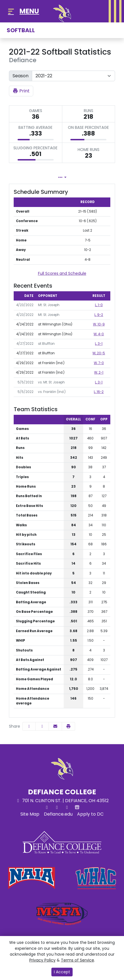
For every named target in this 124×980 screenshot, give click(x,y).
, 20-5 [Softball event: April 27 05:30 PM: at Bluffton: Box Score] (99, 353)
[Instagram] (67, 807)
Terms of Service (77, 960)
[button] (68, 726)
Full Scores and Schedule (62, 273)
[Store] (77, 807)
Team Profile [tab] (33, 177)
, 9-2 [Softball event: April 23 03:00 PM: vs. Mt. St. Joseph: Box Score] (99, 315)
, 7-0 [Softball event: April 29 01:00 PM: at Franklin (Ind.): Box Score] (99, 363)
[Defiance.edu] (58, 814)
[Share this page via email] (55, 726)
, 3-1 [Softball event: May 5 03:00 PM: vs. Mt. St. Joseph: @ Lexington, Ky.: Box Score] (99, 382)
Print (21, 91)
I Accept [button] (62, 972)
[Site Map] (30, 814)
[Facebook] (57, 807)
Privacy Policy (42, 960)
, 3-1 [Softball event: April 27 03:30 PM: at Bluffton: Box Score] (99, 344)
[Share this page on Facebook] (29, 726)
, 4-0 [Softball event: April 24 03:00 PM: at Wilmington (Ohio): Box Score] (99, 334)
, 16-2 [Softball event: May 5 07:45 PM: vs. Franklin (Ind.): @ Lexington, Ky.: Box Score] (99, 392)
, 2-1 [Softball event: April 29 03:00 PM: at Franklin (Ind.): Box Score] (99, 373)
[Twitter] (47, 807)
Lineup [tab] (77, 177)
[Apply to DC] (90, 814)
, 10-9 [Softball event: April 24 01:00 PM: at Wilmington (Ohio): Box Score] (99, 324)
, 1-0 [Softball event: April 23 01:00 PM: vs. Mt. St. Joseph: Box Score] (99, 305)
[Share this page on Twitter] (42, 726)
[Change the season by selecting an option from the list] (73, 76)
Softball (21, 30)
